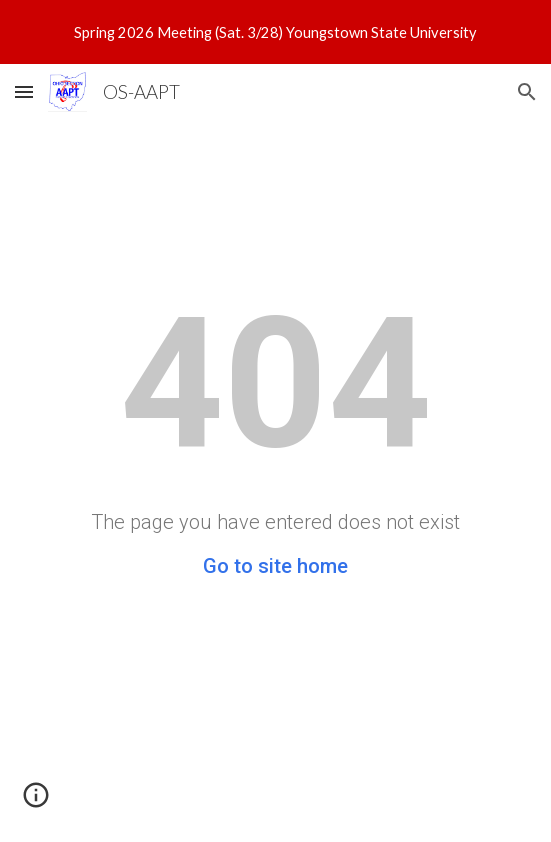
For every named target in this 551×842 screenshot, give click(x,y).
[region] (275, 32)
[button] (24, 91)
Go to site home (275, 566)
